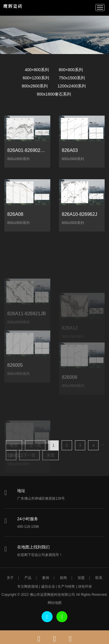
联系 (99, 578)
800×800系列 (71, 70)
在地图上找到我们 (33, 547)
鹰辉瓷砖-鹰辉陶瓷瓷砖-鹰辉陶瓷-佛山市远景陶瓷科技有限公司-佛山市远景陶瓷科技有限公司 (15, 7)
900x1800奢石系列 (54, 94)
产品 (28, 578)
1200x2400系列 (72, 86)
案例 (46, 578)
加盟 (81, 578)
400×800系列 (37, 70)
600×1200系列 (36, 78)
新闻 (63, 578)
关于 (10, 578)
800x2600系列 (35, 86)
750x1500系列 (72, 78)
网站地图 (55, 603)
